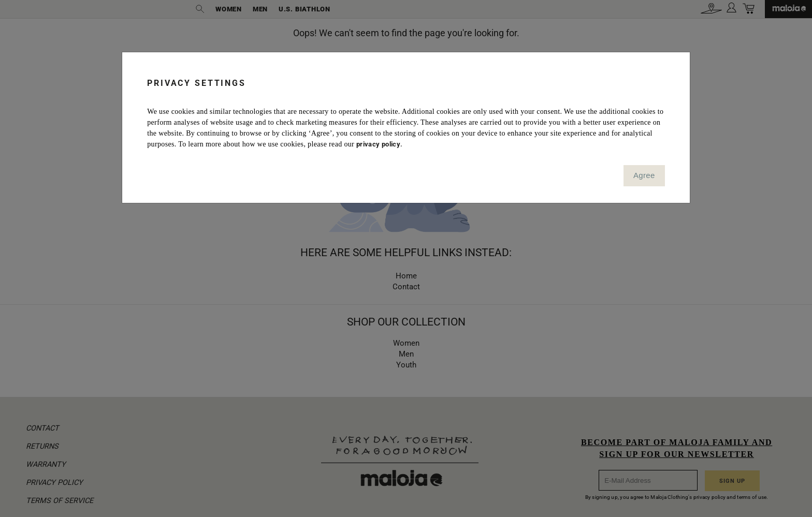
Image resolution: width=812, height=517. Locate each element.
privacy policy (378, 144)
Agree (644, 175)
